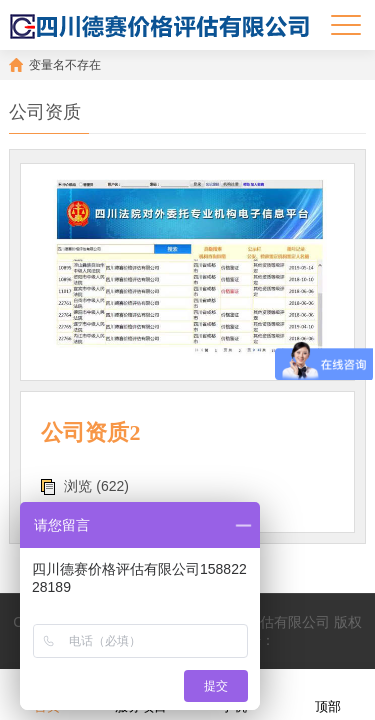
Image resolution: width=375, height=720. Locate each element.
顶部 (328, 693)
